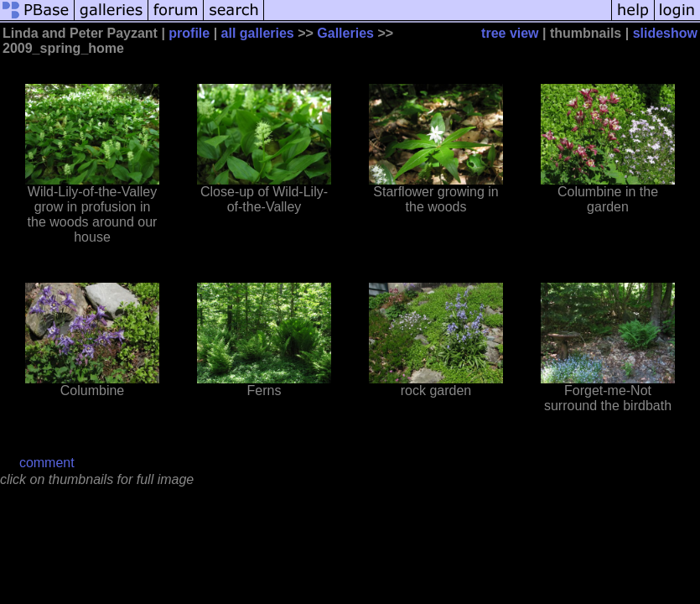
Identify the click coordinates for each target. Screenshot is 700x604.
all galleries (258, 33)
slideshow (665, 33)
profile (189, 33)
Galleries (345, 33)
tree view (510, 33)
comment (47, 463)
